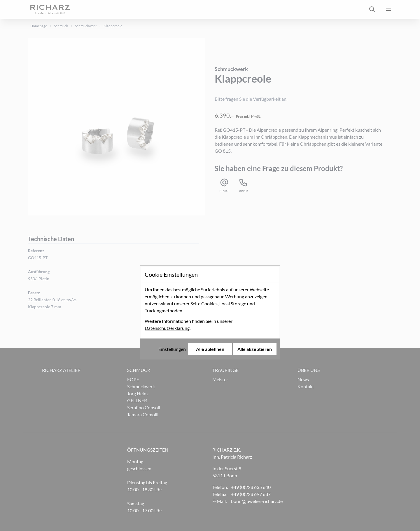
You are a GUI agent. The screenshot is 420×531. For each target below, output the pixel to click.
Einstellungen (172, 302)
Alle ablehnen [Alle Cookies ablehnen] (210, 302)
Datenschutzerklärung (167, 281)
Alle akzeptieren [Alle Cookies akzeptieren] (255, 302)
